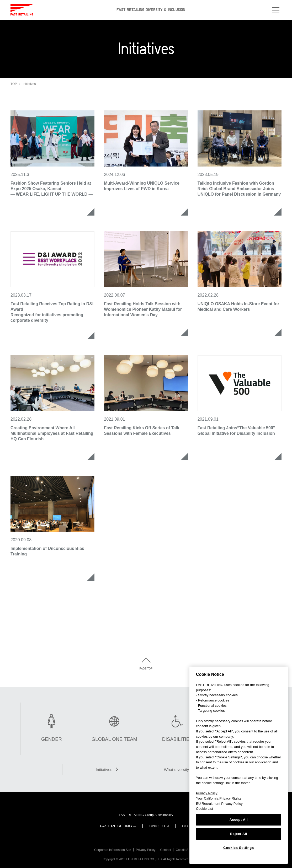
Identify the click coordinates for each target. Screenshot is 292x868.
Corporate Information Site (112, 847)
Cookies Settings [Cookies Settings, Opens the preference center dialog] (239, 848)
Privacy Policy (145, 847)
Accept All (238, 820)
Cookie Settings (188, 847)
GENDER (52, 739)
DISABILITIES (177, 739)
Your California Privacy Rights (219, 798)
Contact (166, 847)
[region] (239, 765)
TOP (14, 84)
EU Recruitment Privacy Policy (219, 804)
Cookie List (205, 809)
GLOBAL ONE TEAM (115, 739)
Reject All (239, 834)
